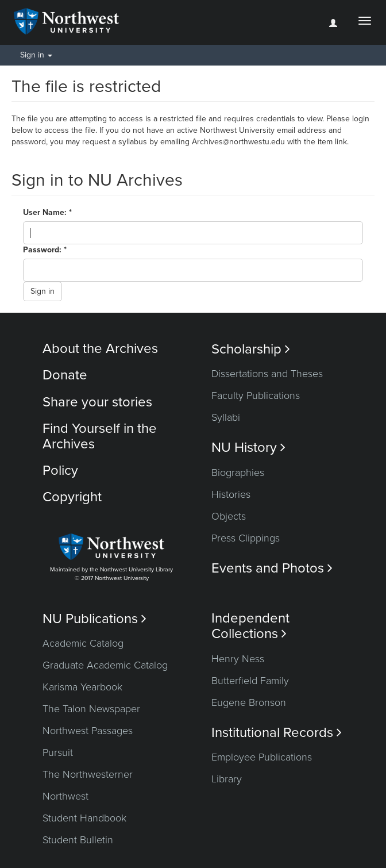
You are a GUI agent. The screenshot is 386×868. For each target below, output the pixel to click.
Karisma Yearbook (82, 687)
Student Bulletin (78, 840)
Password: (43, 250)
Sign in (43, 291)
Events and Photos (272, 568)
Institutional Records (277, 733)
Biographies (238, 473)
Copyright (72, 497)
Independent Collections (250, 626)
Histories (231, 494)
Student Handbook (84, 818)
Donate (65, 375)
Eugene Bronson (249, 702)
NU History (248, 448)
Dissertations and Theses (267, 374)
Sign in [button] (36, 55)
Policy (60, 471)
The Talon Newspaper (91, 709)
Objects (229, 516)
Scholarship (251, 349)
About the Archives (100, 349)
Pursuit (58, 752)
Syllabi (226, 417)
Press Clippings (246, 538)
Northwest (65, 796)
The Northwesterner (88, 774)
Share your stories (97, 402)
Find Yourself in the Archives (100, 436)
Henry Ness (238, 659)
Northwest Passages (88, 731)
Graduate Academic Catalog (105, 665)
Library (227, 779)
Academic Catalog (83, 643)
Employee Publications (262, 757)
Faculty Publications (256, 395)
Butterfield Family (250, 681)
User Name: (46, 212)
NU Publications (94, 619)
